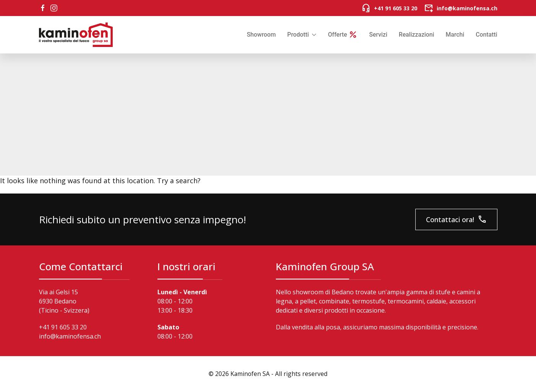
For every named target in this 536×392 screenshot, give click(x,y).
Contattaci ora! (456, 219)
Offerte (343, 35)
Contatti (486, 35)
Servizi (378, 35)
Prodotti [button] (302, 35)
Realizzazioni (417, 35)
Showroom (261, 35)
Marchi (455, 35)
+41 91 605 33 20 (63, 327)
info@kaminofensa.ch (70, 336)
